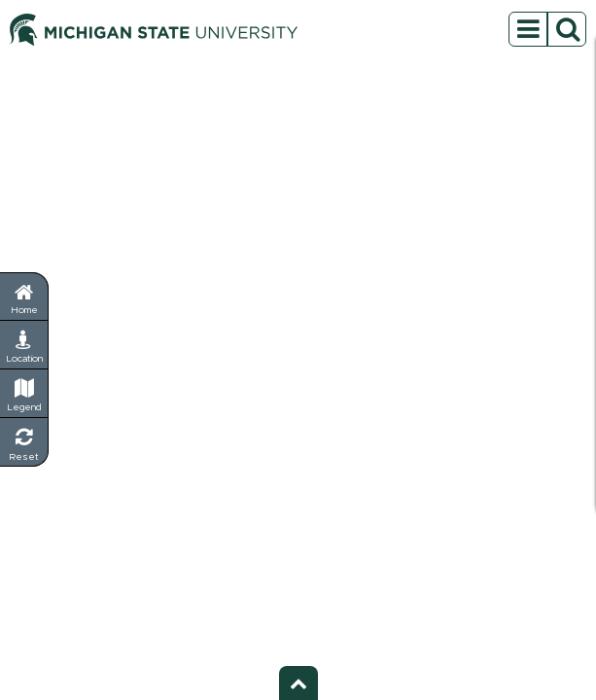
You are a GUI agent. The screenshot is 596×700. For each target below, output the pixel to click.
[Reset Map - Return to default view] (24, 442)
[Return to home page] (24, 296)
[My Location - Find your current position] (24, 345)
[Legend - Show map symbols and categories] (24, 394)
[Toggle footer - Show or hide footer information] (298, 683)
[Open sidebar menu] (547, 29)
